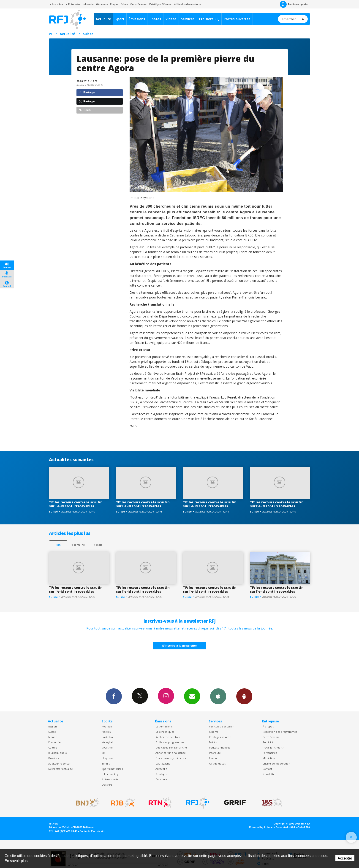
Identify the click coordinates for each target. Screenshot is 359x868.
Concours (161, 779)
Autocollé (161, 769)
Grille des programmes (170, 742)
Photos (155, 19)
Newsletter (269, 774)
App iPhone (218, 696)
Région (53, 726)
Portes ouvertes (237, 19)
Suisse (88, 34)
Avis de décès (217, 764)
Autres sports (110, 779)
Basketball (108, 737)
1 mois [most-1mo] (98, 545)
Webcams (102, 4)
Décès (124, 4)
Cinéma (214, 732)
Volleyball (108, 742)
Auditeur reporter (59, 764)
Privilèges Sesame (220, 737)
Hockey (106, 732)
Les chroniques (165, 732)
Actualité (103, 19)
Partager (87, 92)
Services (188, 19)
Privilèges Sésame (160, 4)
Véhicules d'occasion (222, 726)
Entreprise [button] (73, 4)
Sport (120, 19)
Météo (213, 742)
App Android (244, 696)
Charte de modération (276, 764)
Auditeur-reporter (294, 4)
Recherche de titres (168, 737)
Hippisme (108, 758)
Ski (104, 753)
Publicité (268, 742)
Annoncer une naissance (171, 753)
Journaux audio (58, 753)
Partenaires (270, 753)
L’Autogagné (163, 764)
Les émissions (164, 726)
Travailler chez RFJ (274, 747)
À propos (268, 726)
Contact (267, 769)
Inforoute (88, 4)
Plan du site (98, 831)
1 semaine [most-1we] (78, 545)
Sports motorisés (112, 769)
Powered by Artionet (261, 827)
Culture (53, 747)
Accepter (345, 858)
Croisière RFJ (209, 19)
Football (107, 726)
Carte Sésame (139, 4)
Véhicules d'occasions (187, 4)
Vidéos (171, 19)
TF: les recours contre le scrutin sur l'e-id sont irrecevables (76, 504)
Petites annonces (220, 747)
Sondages (161, 774)
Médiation (269, 758)
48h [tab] (58, 545)
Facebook (114, 696)
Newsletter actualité (61, 769)
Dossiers (53, 758)
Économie (54, 742)
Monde (53, 737)
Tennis (106, 764)
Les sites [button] (56, 4)
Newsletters (192, 696)
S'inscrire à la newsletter (179, 646)
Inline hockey (110, 774)
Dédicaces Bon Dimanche (171, 747)
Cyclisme (107, 747)
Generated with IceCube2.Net (293, 827)
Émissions (137, 19)
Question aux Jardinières (171, 758)
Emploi (114, 4)
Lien (85, 110)
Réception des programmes (280, 732)
